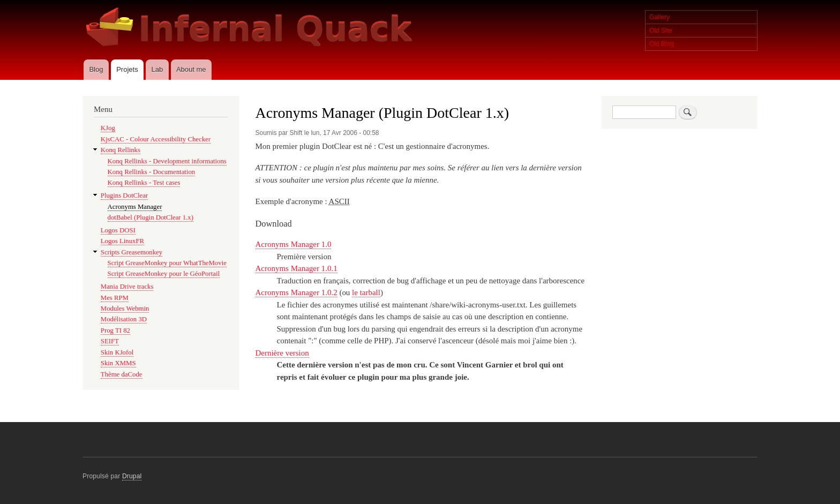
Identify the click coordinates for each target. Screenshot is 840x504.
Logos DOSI (118, 230)
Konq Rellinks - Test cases (144, 183)
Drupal (132, 476)
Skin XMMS (118, 363)
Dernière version (282, 353)
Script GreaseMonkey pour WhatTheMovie (167, 263)
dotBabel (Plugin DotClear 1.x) (151, 217)
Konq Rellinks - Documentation (152, 172)
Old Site (661, 31)
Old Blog (662, 44)
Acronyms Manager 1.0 (294, 244)
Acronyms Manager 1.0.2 (297, 292)
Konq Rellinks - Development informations (167, 161)
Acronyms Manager (135, 207)
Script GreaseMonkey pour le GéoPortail (164, 274)
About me (191, 69)
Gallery (659, 17)
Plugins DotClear (124, 195)
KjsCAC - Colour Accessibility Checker (156, 139)
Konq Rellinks (121, 150)
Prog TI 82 (115, 330)
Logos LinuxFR (122, 241)
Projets (127, 69)
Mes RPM (115, 298)
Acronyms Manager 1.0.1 (297, 268)
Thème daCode (122, 374)
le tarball (366, 292)
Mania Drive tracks (127, 287)
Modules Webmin (125, 309)
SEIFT (110, 341)
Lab (157, 69)
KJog (108, 128)
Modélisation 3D (124, 319)
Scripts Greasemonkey (132, 252)
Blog (96, 69)
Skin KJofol (117, 352)
